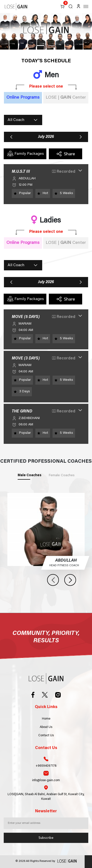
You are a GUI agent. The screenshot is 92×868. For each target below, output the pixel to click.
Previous (53, 580)
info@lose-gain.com (46, 776)
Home (46, 719)
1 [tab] (40, 46)
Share (66, 154)
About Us (46, 727)
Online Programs (23, 98)
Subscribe (46, 838)
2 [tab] (52, 46)
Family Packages (26, 154)
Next (70, 580)
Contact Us (46, 736)
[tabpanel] (46, 31)
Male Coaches (30, 475)
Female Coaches (62, 475)
